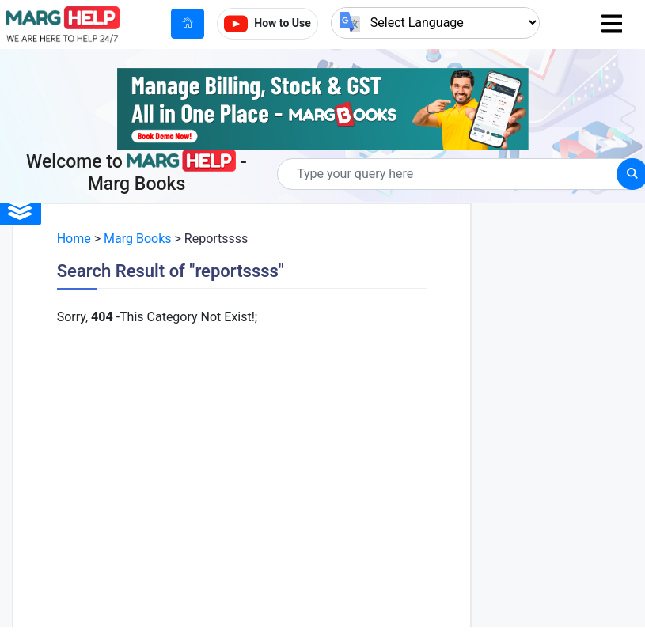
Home (74, 239)
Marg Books (137, 239)
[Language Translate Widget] (435, 23)
